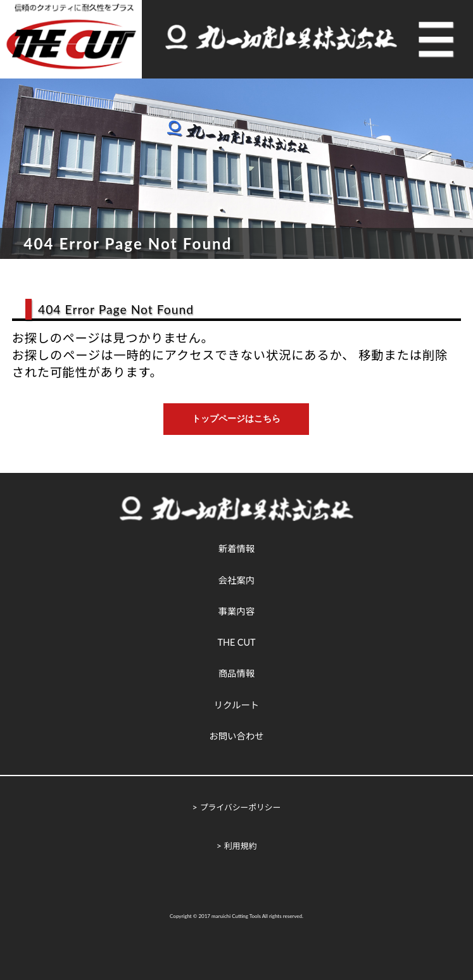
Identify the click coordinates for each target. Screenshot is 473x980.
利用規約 (240, 846)
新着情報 (237, 549)
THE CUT (236, 642)
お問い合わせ (236, 736)
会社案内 (237, 580)
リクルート (237, 705)
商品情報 (237, 673)
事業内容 (237, 611)
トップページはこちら (236, 418)
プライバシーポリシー (241, 807)
